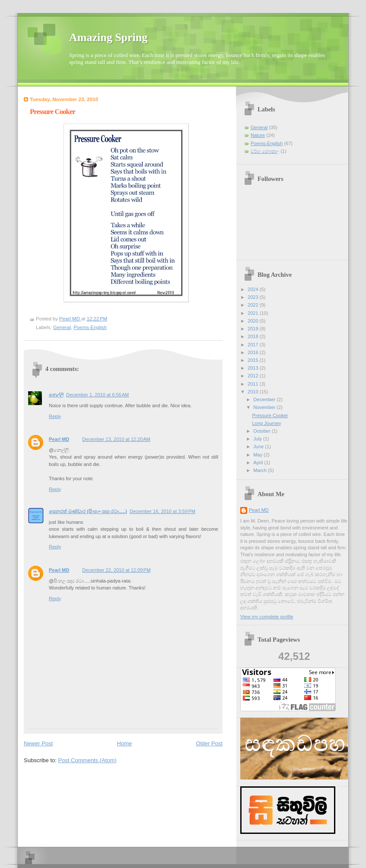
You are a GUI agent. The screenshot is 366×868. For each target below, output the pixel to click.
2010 (254, 392)
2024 (254, 289)
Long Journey (267, 423)
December (265, 399)
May (258, 455)
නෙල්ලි (56, 395)
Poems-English (90, 327)
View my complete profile (267, 617)
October (262, 431)
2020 (254, 321)
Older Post (209, 743)
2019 (254, 329)
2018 (254, 336)
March (261, 470)
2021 (254, 313)
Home (125, 743)
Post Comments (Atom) (88, 760)
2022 (254, 305)
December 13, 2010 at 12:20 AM (116, 439)
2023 (254, 297)
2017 (254, 345)
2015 (254, 360)
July (258, 439)
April (259, 463)
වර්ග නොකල (265, 151)
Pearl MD (59, 439)
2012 (254, 376)
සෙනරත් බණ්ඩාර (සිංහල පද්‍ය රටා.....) (88, 511)
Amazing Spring (108, 37)
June (259, 447)
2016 (254, 352)
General (62, 327)
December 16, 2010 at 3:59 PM (162, 511)
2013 (254, 368)
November (265, 407)
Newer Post (38, 743)
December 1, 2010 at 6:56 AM (97, 395)
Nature (258, 135)
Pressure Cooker (270, 415)
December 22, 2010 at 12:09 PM (116, 570)
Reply (55, 416)
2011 (254, 384)
